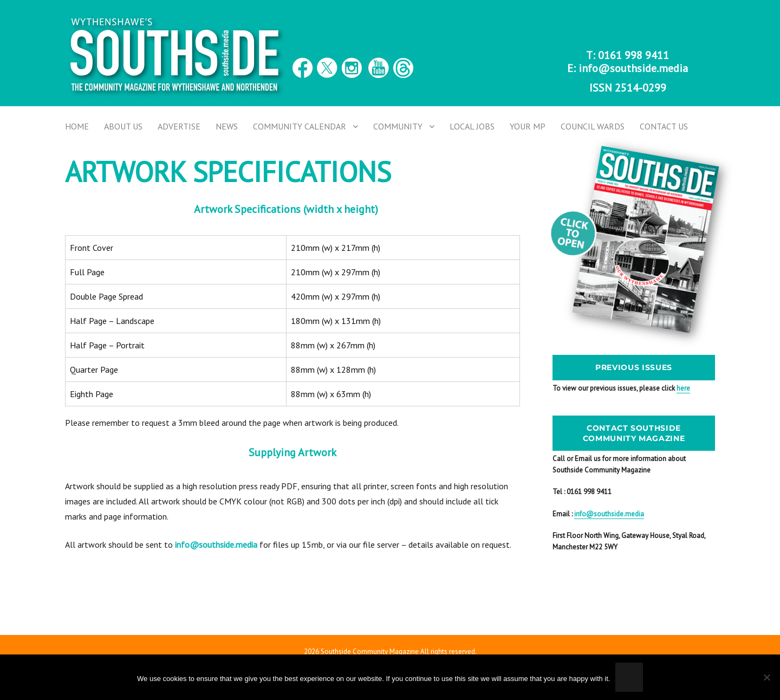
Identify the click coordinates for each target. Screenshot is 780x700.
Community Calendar (300, 126)
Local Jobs (472, 126)
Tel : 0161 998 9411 (582, 492)
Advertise (179, 126)
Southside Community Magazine (370, 652)
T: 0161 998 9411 (628, 55)
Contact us (664, 126)
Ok (629, 678)
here (683, 388)
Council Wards (593, 126)
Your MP (528, 126)
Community (398, 126)
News (227, 126)
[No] (766, 677)
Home (77, 126)
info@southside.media (633, 68)
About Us (123, 126)
